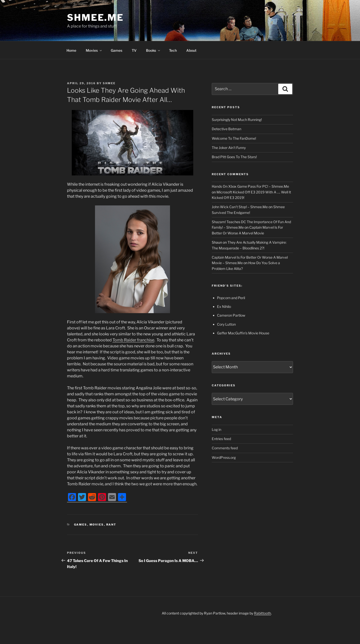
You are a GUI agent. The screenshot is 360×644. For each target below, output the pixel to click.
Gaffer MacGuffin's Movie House (243, 333)
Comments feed (225, 448)
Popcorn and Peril (231, 298)
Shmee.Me (95, 17)
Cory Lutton (226, 324)
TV (134, 50)
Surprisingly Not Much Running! (237, 120)
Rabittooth (262, 613)
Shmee (109, 83)
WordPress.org (224, 457)
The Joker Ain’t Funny (229, 148)
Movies (94, 50)
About (191, 50)
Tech (173, 50)
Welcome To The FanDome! (234, 138)
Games (116, 50)
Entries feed (221, 439)
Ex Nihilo (224, 307)
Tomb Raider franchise (133, 340)
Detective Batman (226, 129)
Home (71, 50)
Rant (111, 525)
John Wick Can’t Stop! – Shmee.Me (240, 207)
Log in (216, 429)
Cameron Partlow (231, 315)
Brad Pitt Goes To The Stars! (234, 157)
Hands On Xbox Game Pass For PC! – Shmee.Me (250, 186)
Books (153, 50)
